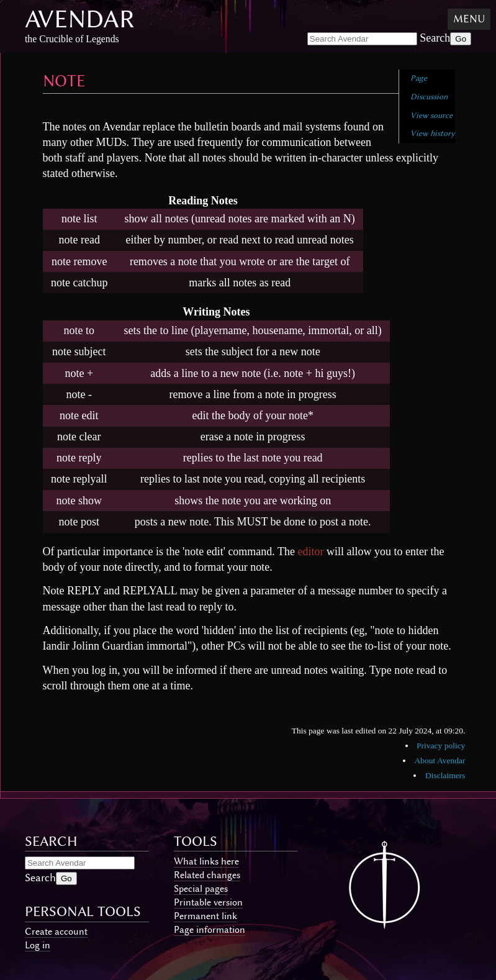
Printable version (208, 902)
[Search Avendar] (362, 39)
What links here (206, 861)
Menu (469, 19)
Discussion (429, 97)
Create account (56, 932)
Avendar (80, 19)
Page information (210, 930)
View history (433, 133)
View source (431, 115)
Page (419, 78)
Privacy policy (441, 746)
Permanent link (205, 916)
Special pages (201, 889)
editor (311, 551)
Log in (38, 945)
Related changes (207, 875)
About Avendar (440, 760)
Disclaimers (445, 775)
